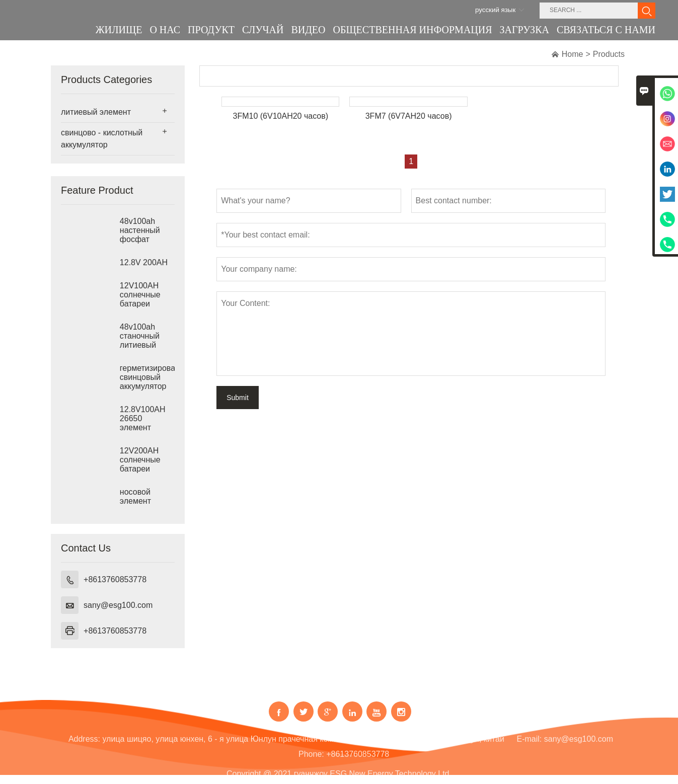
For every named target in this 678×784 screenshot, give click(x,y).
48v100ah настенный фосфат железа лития (145, 235)
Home (573, 54)
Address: (84, 745)
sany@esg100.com (118, 605)
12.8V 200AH (144, 262)
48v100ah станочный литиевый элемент (140, 340)
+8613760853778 (115, 579)
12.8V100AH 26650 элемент (143, 418)
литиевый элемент (96, 112)
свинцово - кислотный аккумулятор (102, 139)
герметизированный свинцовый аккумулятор (147, 377)
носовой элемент (135, 496)
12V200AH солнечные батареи (140, 460)
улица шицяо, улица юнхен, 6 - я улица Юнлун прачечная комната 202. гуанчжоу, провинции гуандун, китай (303, 745)
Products (609, 54)
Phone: (311, 760)
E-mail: (530, 745)
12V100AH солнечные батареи (140, 295)
